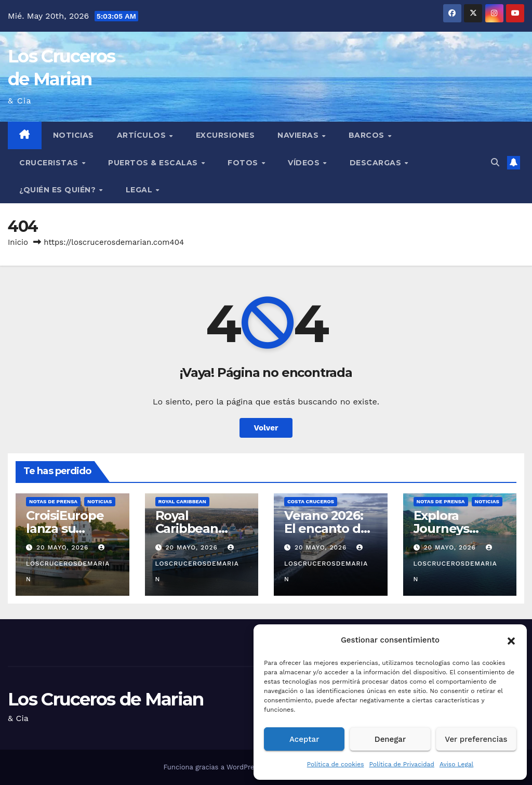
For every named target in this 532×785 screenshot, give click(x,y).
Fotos (244, 163)
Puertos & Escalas (154, 163)
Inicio (18, 242)
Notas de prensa (53, 501)
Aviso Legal (456, 764)
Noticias (74, 135)
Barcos (368, 135)
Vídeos (305, 163)
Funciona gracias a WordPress (213, 767)
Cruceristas (50, 163)
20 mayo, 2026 (64, 547)
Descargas (377, 163)
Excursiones (225, 135)
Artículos (143, 135)
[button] (511, 640)
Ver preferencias (476, 739)
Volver (266, 428)
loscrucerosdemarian (68, 564)
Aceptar (304, 739)
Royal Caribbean (183, 501)
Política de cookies (336, 764)
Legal (140, 190)
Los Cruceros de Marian (106, 699)
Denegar (390, 739)
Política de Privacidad (401, 764)
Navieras (299, 135)
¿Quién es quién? (59, 190)
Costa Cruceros (311, 501)
